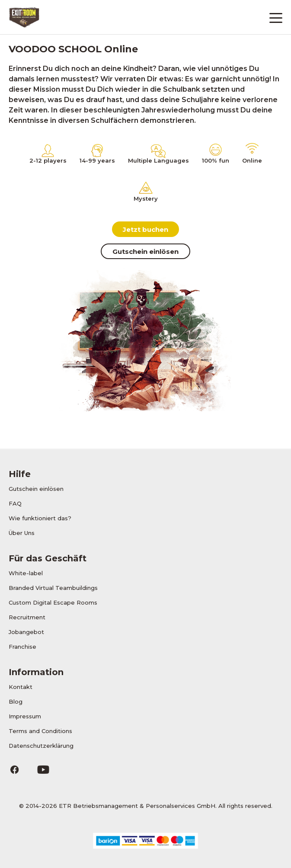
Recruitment (27, 617)
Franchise (22, 647)
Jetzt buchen (145, 229)
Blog (16, 701)
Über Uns (22, 533)
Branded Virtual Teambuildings (53, 588)
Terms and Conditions (40, 731)
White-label (26, 573)
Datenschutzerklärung (41, 746)
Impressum (25, 716)
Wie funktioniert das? (40, 518)
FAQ (15, 503)
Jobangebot (26, 632)
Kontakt (21, 687)
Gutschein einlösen (145, 251)
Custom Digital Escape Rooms (53, 602)
